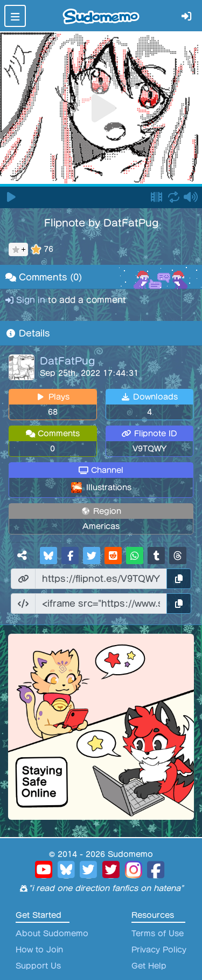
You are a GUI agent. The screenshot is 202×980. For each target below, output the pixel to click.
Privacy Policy (159, 950)
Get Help (149, 966)
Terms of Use (158, 934)
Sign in (27, 300)
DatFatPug (67, 361)
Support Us (38, 966)
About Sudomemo (52, 934)
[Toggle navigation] (15, 16)
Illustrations (109, 488)
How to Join (39, 950)
